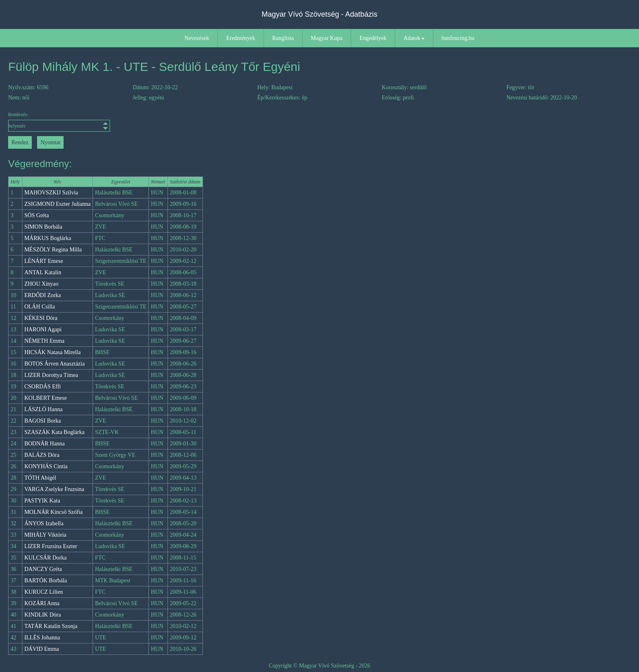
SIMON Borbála (43, 227)
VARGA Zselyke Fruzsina (54, 489)
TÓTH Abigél (40, 478)
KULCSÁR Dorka (46, 558)
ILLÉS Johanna (42, 638)
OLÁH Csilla (40, 307)
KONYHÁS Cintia (46, 466)
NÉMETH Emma (44, 341)
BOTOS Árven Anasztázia (55, 364)
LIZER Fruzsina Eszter (51, 546)
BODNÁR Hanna (45, 444)
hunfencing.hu (458, 38)
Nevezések (197, 38)
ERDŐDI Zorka (43, 295)
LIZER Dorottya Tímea (51, 375)
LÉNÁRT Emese (44, 261)
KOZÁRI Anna (42, 603)
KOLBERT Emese (46, 398)
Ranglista (283, 38)
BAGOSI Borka (43, 421)
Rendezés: (59, 122)
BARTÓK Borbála (46, 581)
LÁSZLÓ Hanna (44, 409)
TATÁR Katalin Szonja (51, 626)
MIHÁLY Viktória (45, 535)
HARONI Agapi (43, 329)
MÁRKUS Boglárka (48, 238)
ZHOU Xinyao (42, 284)
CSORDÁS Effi (43, 387)
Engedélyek (373, 38)
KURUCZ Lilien (44, 592)
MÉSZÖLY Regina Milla (53, 250)
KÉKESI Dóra (41, 318)
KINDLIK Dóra (43, 615)
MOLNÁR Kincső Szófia (54, 512)
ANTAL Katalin (43, 272)
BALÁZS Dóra (42, 455)
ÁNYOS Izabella (44, 523)
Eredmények (241, 38)
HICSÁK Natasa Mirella (53, 352)
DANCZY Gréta (43, 569)
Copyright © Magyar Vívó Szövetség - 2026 (319, 666)
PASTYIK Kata (42, 501)
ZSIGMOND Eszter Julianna (58, 204)
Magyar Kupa (327, 38)
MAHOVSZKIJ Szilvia (51, 193)
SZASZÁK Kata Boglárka (55, 432)
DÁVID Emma (42, 649)
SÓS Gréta (37, 215)
